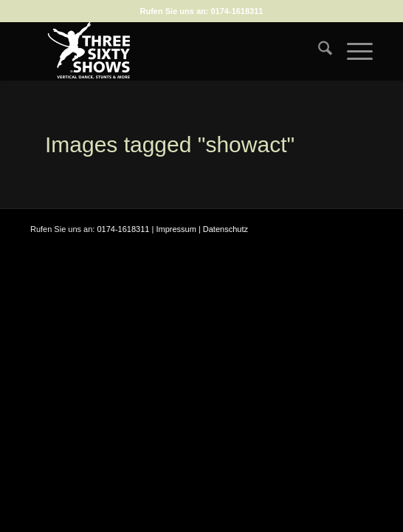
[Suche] (318, 51)
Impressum (176, 229)
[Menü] (352, 51)
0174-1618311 (237, 11)
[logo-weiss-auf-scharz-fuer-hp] (167, 51)
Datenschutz (225, 229)
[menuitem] (318, 51)
